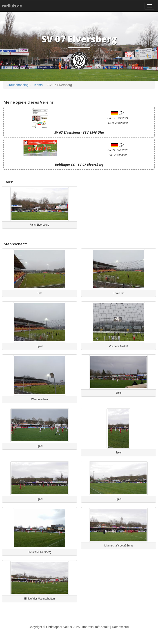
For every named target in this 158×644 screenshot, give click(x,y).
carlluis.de (12, 6)
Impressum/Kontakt (96, 627)
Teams (38, 85)
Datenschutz (121, 627)
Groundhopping (18, 85)
